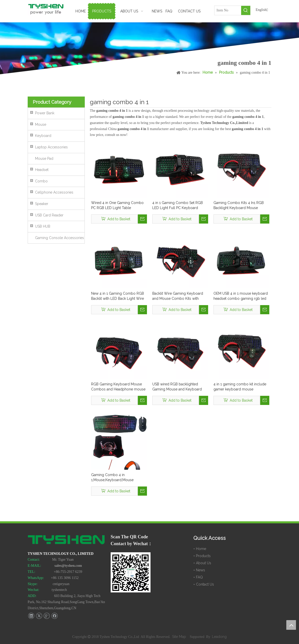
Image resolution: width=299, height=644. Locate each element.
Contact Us (205, 584)
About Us (204, 563)
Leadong (219, 637)
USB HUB (43, 226)
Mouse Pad (44, 159)
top (291, 625)
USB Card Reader (49, 215)
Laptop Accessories (51, 147)
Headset (42, 170)
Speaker (42, 204)
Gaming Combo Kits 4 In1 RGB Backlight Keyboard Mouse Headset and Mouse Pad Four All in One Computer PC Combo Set (240, 206)
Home (201, 549)
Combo (41, 181)
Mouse (41, 124)
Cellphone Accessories (54, 192)
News (201, 570)
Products (203, 556)
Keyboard (43, 136)
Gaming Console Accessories (60, 238)
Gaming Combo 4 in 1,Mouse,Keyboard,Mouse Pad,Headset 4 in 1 (112, 478)
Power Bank (45, 113)
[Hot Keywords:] (246, 10)
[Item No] (228, 10)
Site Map (180, 637)
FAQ (199, 577)
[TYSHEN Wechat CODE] (131, 572)
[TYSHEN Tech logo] (67, 540)
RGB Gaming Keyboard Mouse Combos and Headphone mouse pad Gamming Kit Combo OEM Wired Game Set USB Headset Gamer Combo (118, 387)
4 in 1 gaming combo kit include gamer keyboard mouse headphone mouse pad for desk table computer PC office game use (240, 387)
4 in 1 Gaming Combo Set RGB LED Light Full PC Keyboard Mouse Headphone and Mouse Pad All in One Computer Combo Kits (180, 206)
